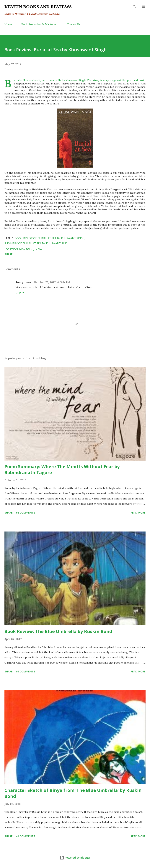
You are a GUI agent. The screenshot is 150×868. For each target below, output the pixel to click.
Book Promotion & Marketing (39, 24)
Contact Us (74, 24)
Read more (138, 513)
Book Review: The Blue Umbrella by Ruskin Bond (58, 631)
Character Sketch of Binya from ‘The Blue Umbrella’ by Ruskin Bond (73, 793)
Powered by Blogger (75, 858)
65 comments (26, 671)
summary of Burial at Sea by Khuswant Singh (37, 243)
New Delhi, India (31, 249)
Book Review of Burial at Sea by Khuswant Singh (50, 238)
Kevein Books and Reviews (38, 7)
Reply (20, 293)
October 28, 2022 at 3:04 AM (52, 282)
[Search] (134, 7)
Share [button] (9, 254)
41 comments (26, 836)
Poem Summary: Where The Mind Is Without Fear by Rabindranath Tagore (62, 469)
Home (8, 24)
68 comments (26, 513)
